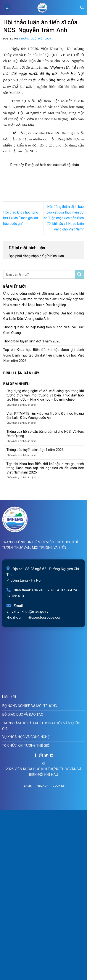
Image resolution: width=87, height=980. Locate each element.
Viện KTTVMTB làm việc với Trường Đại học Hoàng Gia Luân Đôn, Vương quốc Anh (43, 316)
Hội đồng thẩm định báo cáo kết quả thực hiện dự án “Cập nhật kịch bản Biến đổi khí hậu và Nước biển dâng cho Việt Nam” (64, 218)
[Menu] (7, 7)
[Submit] (79, 274)
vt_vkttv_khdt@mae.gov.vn (28, 612)
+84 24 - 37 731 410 (47, 590)
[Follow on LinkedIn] (52, 756)
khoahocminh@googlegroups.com (35, 617)
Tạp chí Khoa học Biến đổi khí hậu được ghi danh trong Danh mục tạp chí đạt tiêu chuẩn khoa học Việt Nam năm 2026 (43, 355)
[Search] (82, 7)
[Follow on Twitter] (46, 756)
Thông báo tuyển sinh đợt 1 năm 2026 (32, 341)
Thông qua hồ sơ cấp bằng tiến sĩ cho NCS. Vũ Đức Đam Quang (43, 330)
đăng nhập (31, 256)
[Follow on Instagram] (41, 756)
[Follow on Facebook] (35, 756)
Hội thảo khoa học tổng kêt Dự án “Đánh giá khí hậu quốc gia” (21, 218)
